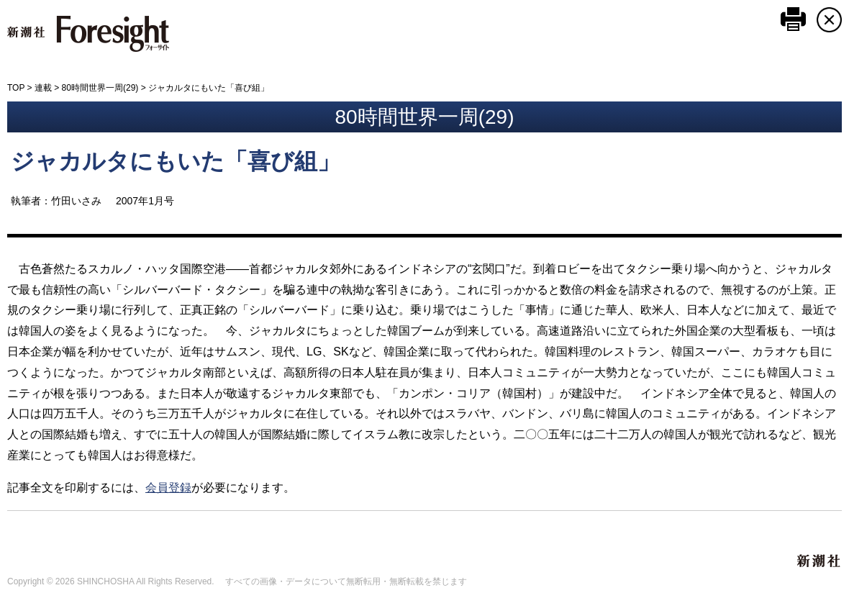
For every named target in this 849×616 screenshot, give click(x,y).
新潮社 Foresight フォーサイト (88, 34)
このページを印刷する (793, 19)
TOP (16, 88)
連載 (43, 88)
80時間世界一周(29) (100, 88)
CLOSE (829, 20)
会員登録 (168, 488)
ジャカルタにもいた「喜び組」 (176, 161)
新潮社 (820, 561)
